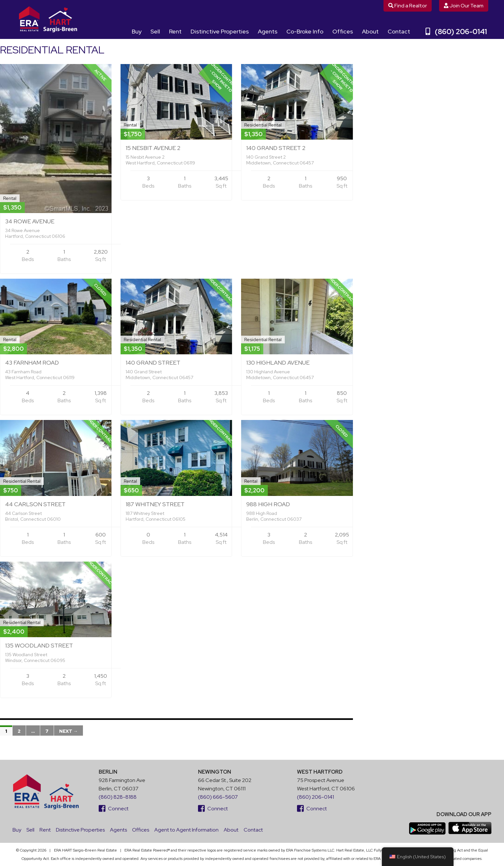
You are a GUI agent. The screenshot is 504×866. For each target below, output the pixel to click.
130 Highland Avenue (278, 363)
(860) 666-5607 (218, 797)
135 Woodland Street (39, 645)
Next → (68, 731)
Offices (343, 31)
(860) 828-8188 (118, 797)
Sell (155, 31)
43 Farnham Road (32, 363)
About (370, 31)
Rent (175, 31)
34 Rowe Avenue (30, 221)
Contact (399, 31)
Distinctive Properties (220, 31)
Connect (114, 809)
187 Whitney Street (155, 504)
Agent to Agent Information (186, 830)
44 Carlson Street (35, 504)
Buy (137, 31)
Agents (268, 31)
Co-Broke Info (305, 31)
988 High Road (268, 504)
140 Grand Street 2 (276, 148)
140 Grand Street (153, 363)
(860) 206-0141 (456, 32)
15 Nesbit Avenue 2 (153, 148)
